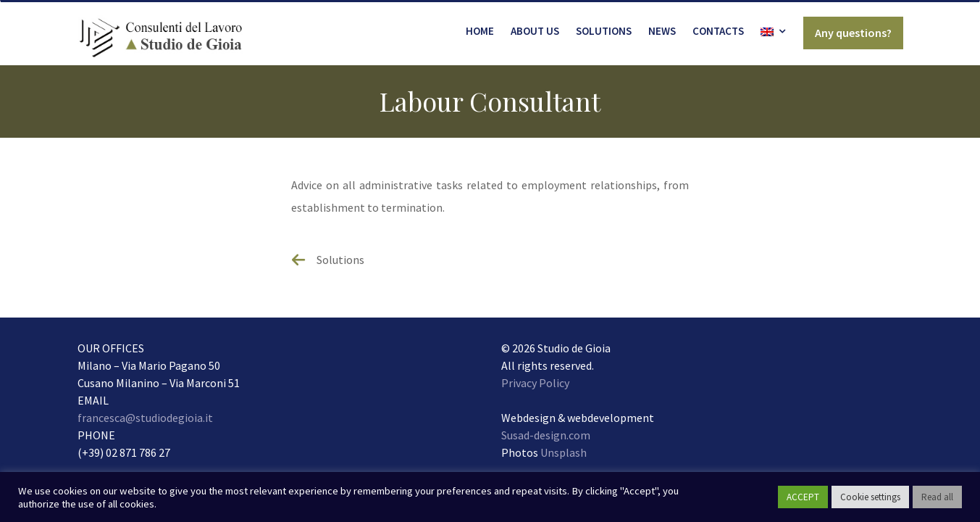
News (662, 31)
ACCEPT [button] (803, 497)
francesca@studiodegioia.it (145, 418)
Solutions (604, 31)
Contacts (718, 31)
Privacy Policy (535, 383)
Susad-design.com (546, 435)
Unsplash (564, 452)
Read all (937, 497)
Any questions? (853, 33)
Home (480, 31)
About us (535, 31)
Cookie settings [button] (870, 497)
